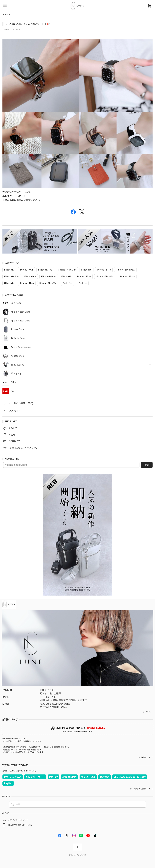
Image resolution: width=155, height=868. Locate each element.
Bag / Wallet (17, 365)
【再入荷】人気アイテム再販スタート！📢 (27, 24)
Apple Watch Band (21, 312)
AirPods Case (18, 338)
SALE (14, 391)
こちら (43, 707)
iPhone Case (17, 329)
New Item (16, 303)
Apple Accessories (21, 347)
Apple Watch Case (20, 321)
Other (14, 382)
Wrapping (16, 374)
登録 (147, 465)
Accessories (17, 356)
